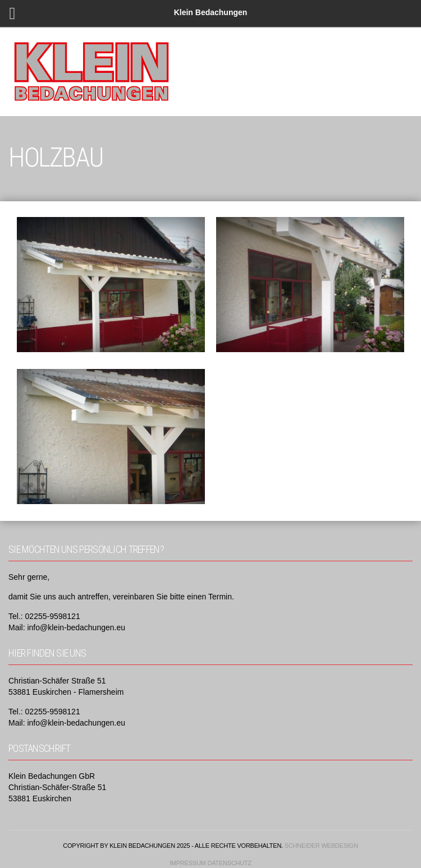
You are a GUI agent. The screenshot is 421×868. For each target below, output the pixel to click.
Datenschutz (229, 863)
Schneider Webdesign (321, 846)
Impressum (188, 863)
